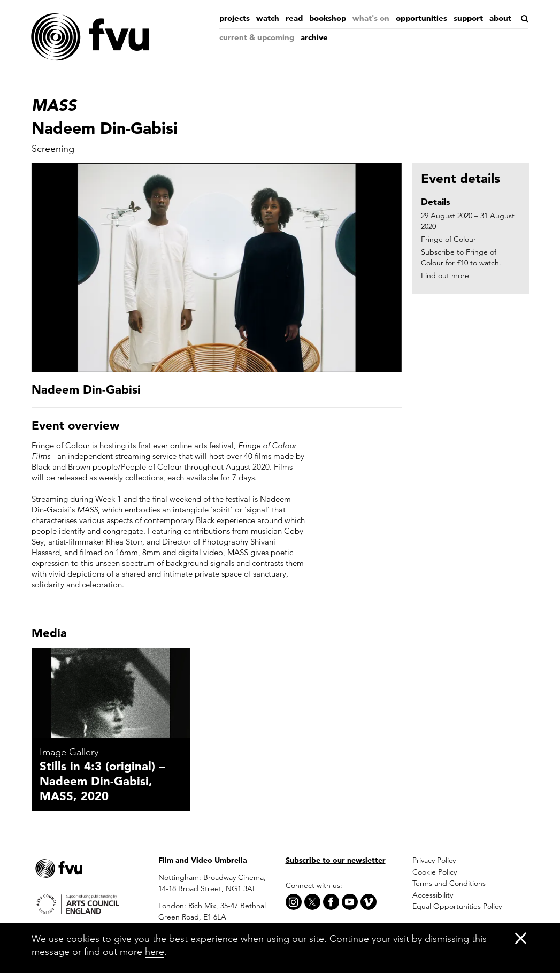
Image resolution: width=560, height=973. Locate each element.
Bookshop (328, 18)
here (155, 951)
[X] (312, 902)
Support (468, 18)
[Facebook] (331, 902)
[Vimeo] (369, 902)
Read (294, 18)
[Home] (90, 37)
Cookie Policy (435, 872)
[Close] (521, 938)
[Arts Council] (90, 904)
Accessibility (433, 895)
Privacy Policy (434, 860)
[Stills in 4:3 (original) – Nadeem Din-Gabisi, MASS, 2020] (111, 693)
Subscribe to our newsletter (336, 860)
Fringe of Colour (61, 445)
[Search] (524, 19)
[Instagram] (294, 902)
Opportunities (421, 18)
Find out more (445, 275)
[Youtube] (350, 902)
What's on (371, 18)
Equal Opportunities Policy (457, 906)
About (500, 18)
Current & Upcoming (257, 37)
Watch (268, 18)
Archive (314, 37)
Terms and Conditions (449, 883)
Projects (235, 18)
